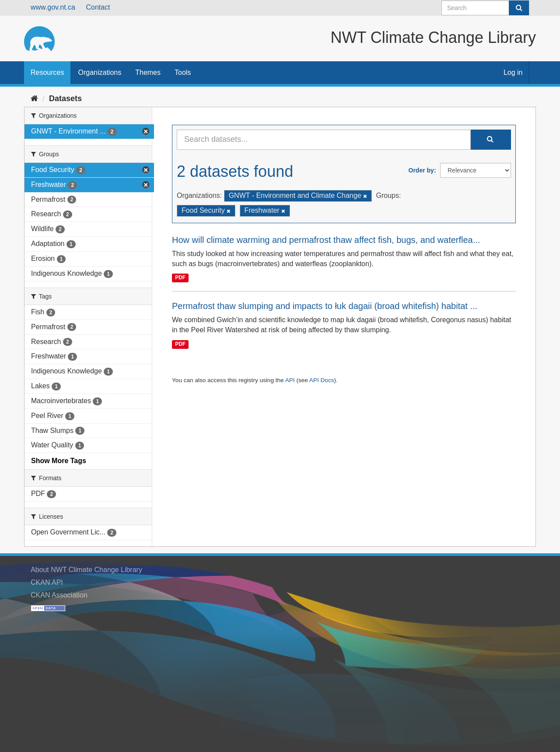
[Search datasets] (485, 8)
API (290, 380)
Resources (47, 72)
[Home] (34, 98)
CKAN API (47, 582)
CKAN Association (59, 595)
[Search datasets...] (324, 140)
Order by (421, 170)
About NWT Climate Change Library (86, 570)
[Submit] (519, 8)
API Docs (322, 380)
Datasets (65, 98)
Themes (148, 72)
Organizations (100, 72)
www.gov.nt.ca (53, 7)
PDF (180, 278)
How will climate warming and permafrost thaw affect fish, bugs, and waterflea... (326, 240)
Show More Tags (59, 461)
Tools (183, 72)
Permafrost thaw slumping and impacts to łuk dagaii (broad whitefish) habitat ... (325, 306)
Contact (98, 7)
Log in (513, 72)
